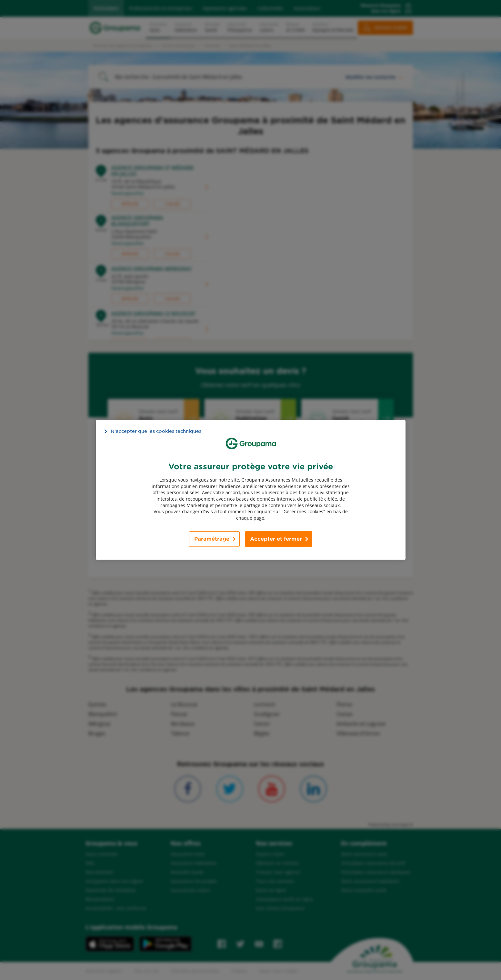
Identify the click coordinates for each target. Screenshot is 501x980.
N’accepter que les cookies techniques (156, 431)
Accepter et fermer (276, 539)
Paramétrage (212, 539)
